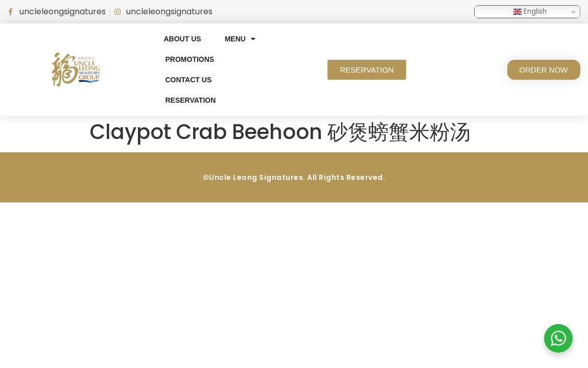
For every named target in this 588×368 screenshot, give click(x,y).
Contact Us (189, 80)
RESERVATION (191, 100)
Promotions (190, 59)
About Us (183, 39)
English (530, 11)
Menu (240, 39)
